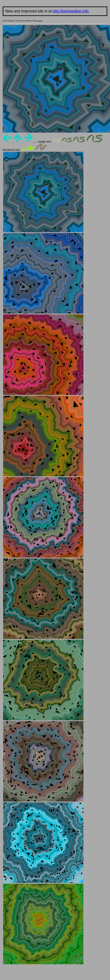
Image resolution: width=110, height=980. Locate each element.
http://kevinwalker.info (71, 11)
